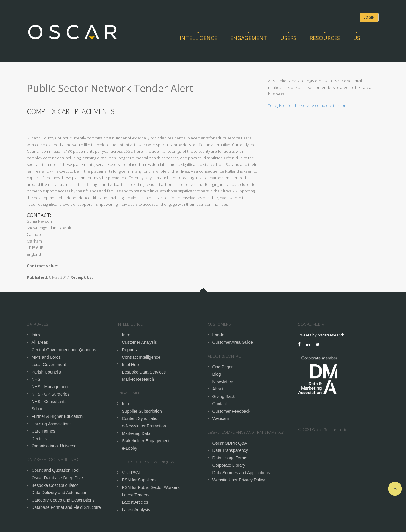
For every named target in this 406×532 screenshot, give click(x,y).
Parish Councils (46, 372)
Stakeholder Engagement (146, 441)
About (218, 389)
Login (369, 17)
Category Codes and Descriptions (63, 500)
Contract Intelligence (141, 357)
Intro (36, 335)
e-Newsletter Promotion (144, 426)
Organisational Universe (54, 446)
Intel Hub (131, 365)
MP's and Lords (46, 357)
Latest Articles (135, 502)
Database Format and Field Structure (66, 507)
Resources (325, 38)
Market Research (138, 379)
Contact (220, 404)
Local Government (49, 365)
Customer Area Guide (233, 342)
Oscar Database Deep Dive (57, 478)
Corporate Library (229, 465)
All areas (40, 342)
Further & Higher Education (57, 416)
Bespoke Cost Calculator (55, 485)
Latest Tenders (136, 495)
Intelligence (198, 38)
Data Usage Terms (230, 458)
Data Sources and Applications (241, 473)
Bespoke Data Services (144, 372)
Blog (217, 374)
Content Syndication (141, 418)
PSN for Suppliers (139, 480)
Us (357, 38)
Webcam (221, 418)
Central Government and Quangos (64, 350)
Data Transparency (230, 450)
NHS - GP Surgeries (51, 394)
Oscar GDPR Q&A (230, 443)
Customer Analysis (140, 342)
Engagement (249, 38)
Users (288, 38)
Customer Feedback (231, 411)
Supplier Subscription (142, 411)
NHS (36, 379)
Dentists (39, 439)
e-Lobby (130, 448)
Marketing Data (136, 433)
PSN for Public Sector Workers (151, 487)
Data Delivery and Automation (60, 493)
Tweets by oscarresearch (321, 335)
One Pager (223, 367)
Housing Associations (52, 424)
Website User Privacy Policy (239, 480)
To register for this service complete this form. (309, 105)
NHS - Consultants (49, 402)
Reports (129, 350)
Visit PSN (131, 473)
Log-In (219, 335)
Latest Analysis (136, 510)
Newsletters (223, 382)
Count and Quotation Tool (56, 470)
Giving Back (224, 396)
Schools (39, 409)
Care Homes (44, 431)
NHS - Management (50, 387)
